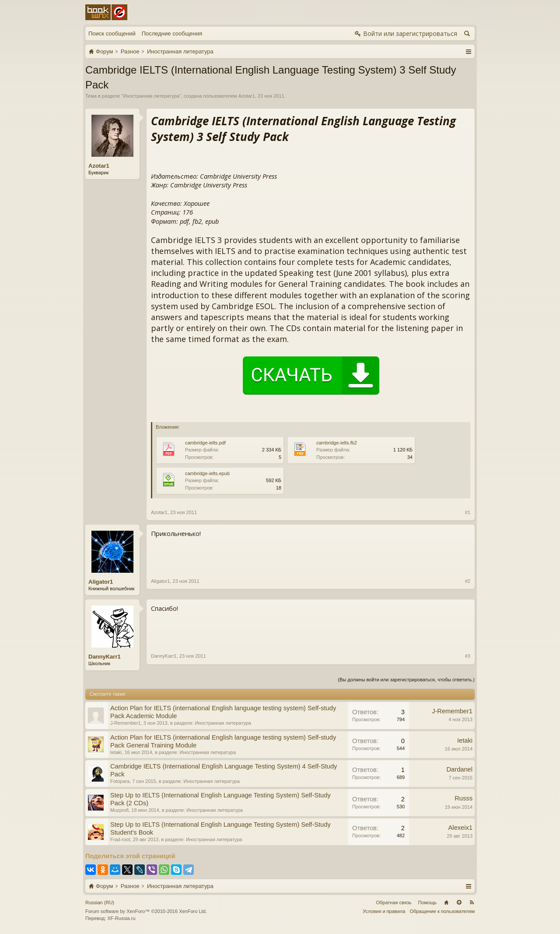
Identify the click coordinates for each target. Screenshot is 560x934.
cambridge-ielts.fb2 (337, 443)
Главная (446, 902)
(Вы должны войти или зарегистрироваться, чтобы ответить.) (406, 680)
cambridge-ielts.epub (207, 473)
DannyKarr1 (105, 657)
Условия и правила (384, 911)
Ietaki (116, 752)
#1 (468, 512)
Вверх (459, 902)
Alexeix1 (460, 828)
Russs (464, 798)
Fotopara (120, 781)
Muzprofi (119, 810)
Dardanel (460, 769)
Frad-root (120, 839)
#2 (468, 581)
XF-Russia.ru (121, 918)
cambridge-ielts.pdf (205, 443)
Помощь (428, 902)
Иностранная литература (151, 96)
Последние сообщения (172, 33)
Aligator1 (101, 582)
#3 (468, 656)
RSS (472, 902)
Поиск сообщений (112, 33)
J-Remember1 (126, 723)
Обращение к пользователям (442, 911)
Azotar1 (247, 96)
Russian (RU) (100, 902)
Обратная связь (394, 902)
